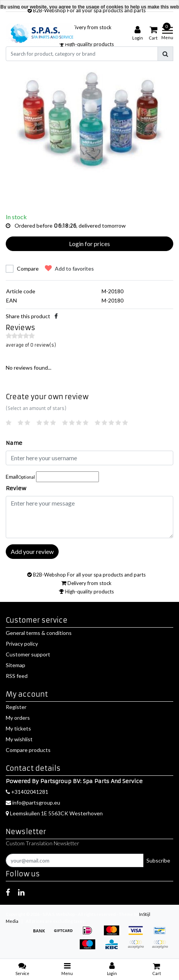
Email (20, 477)
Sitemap (16, 665)
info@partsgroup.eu (33, 802)
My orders (18, 718)
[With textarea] (89, 517)
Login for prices (89, 244)
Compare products (28, 750)
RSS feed (17, 676)
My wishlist (19, 739)
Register (16, 707)
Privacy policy (22, 644)
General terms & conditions (39, 633)
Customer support (28, 654)
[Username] (89, 458)
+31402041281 (27, 792)
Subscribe (158, 860)
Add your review (32, 551)
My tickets (18, 728)
